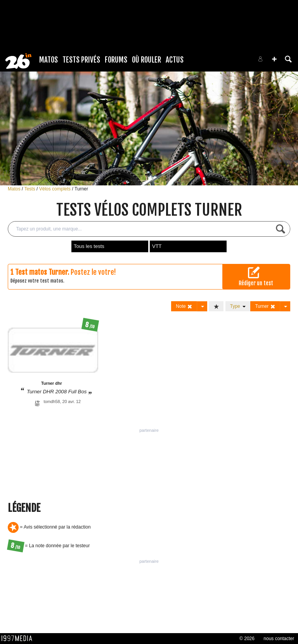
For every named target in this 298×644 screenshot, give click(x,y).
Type (238, 306)
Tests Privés (81, 60)
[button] (274, 59)
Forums (116, 60)
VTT (157, 246)
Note (184, 306)
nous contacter (279, 639)
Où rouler (146, 60)
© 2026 (247, 639)
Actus (175, 60)
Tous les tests (89, 246)
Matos (49, 60)
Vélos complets (56, 189)
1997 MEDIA (19, 639)
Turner (81, 189)
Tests (30, 189)
